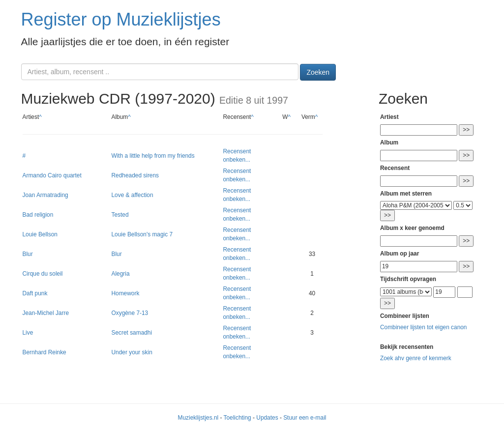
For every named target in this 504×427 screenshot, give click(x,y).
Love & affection (133, 195)
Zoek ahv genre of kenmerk (416, 358)
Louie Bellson (40, 234)
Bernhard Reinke (44, 352)
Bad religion (38, 215)
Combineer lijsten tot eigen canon (423, 327)
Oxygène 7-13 (130, 313)
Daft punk (35, 293)
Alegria (121, 274)
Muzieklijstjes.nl (198, 418)
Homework (126, 293)
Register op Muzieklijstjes (121, 19)
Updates (267, 418)
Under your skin (132, 352)
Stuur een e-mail (305, 418)
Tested (120, 215)
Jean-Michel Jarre (46, 313)
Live (28, 333)
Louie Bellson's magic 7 (142, 234)
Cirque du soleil (43, 274)
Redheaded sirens (135, 175)
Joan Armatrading (45, 195)
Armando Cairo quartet (52, 175)
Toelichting (237, 418)
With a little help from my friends (153, 156)
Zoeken (318, 72)
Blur (28, 254)
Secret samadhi (132, 333)
